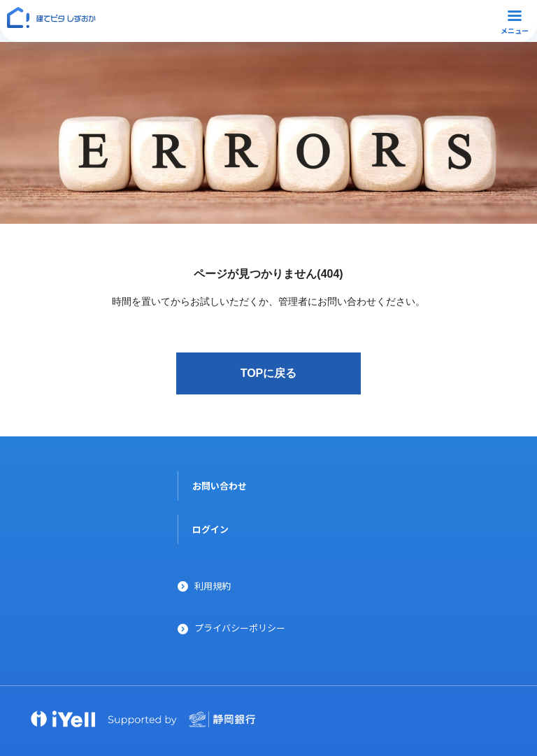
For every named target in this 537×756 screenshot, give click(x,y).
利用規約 (213, 586)
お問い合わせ (220, 486)
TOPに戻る (269, 373)
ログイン (210, 529)
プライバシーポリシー (240, 628)
